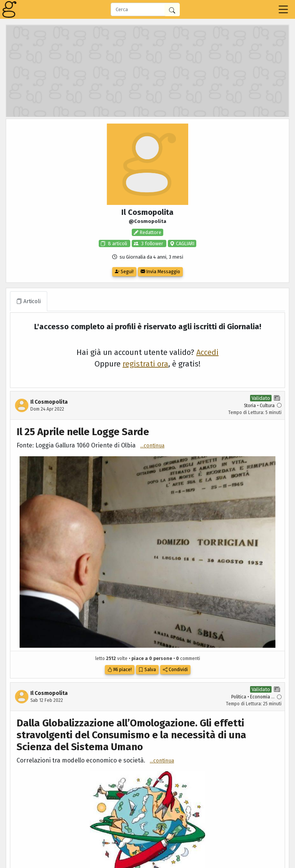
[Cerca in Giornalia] (172, 10)
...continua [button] (152, 446)
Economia (260, 697)
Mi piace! (120, 670)
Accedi (207, 352)
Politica (239, 697)
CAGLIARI (185, 243)
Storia (250, 406)
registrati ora (145, 364)
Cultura (267, 406)
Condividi (175, 670)
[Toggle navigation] (283, 9)
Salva (147, 670)
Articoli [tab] (29, 301)
